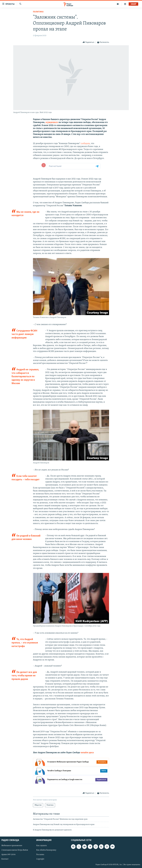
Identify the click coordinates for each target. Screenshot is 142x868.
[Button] (88, 42)
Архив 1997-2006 (8, 855)
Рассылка (40, 855)
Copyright (40, 859)
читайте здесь (87, 753)
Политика (38, 12)
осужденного (52, 122)
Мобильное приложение (12, 846)
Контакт (5, 859)
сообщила (85, 144)
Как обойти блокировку (46, 850)
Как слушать (41, 846)
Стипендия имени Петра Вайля (15, 850)
